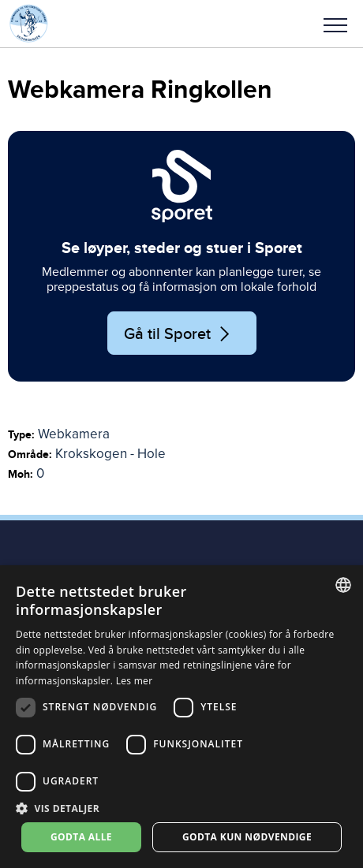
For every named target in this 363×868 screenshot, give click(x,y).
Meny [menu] (335, 25)
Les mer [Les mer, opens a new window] (135, 681)
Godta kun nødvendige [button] (247, 837)
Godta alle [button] (81, 837)
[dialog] (181, 717)
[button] (335, 24)
